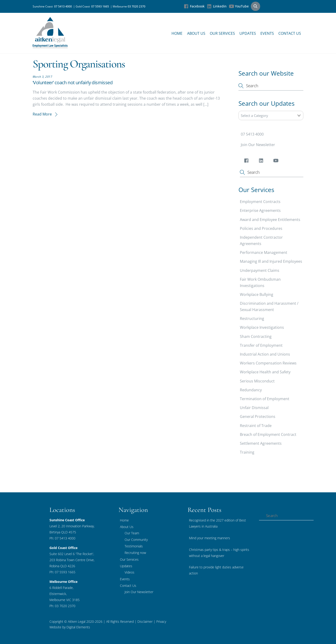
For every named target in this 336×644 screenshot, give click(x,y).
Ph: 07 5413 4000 (62, 538)
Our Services (222, 33)
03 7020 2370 (136, 6)
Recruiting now (135, 553)
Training (247, 452)
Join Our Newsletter (258, 145)
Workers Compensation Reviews (268, 363)
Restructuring (252, 318)
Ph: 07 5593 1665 (62, 572)
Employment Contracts (260, 202)
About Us (196, 33)
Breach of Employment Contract (268, 434)
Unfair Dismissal (254, 408)
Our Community (136, 540)
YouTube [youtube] (239, 6)
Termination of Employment (265, 399)
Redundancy (251, 390)
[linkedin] (262, 161)
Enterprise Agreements (260, 211)
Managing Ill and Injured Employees (271, 261)
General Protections (258, 416)
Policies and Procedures (261, 228)
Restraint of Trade (256, 426)
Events (267, 33)
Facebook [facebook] (194, 6)
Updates (248, 33)
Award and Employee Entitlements (270, 220)
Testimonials (134, 546)
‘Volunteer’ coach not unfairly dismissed (73, 82)
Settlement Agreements (261, 443)
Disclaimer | (146, 621)
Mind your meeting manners (210, 538)
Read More (42, 114)
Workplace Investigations (262, 328)
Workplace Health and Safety (265, 372)
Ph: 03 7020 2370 (62, 606)
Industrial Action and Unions (265, 354)
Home (177, 33)
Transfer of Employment (261, 345)
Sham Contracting (256, 336)
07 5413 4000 (64, 6)
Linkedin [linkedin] (217, 6)
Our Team (132, 533)
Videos (129, 572)
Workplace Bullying (257, 294)
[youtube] (277, 161)
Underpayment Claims (260, 270)
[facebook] (247, 161)
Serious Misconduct (257, 381)
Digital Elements (78, 627)
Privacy (161, 621)
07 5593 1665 (101, 6)
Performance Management (264, 252)
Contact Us (290, 33)
